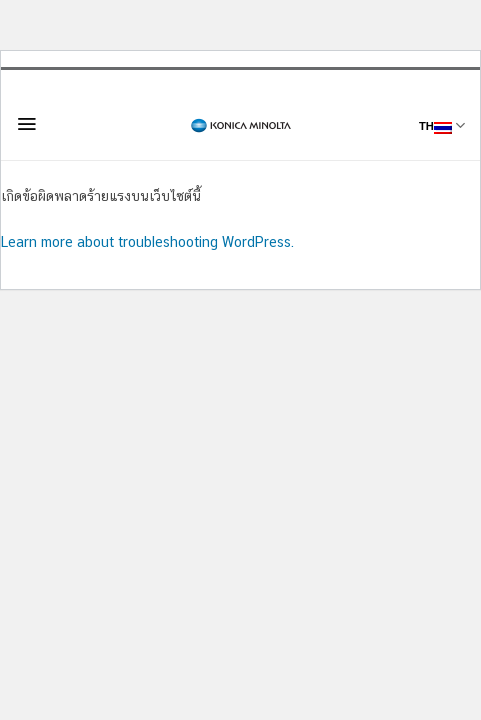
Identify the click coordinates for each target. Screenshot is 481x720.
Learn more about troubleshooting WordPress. (147, 242)
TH (442, 125)
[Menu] (26, 124)
